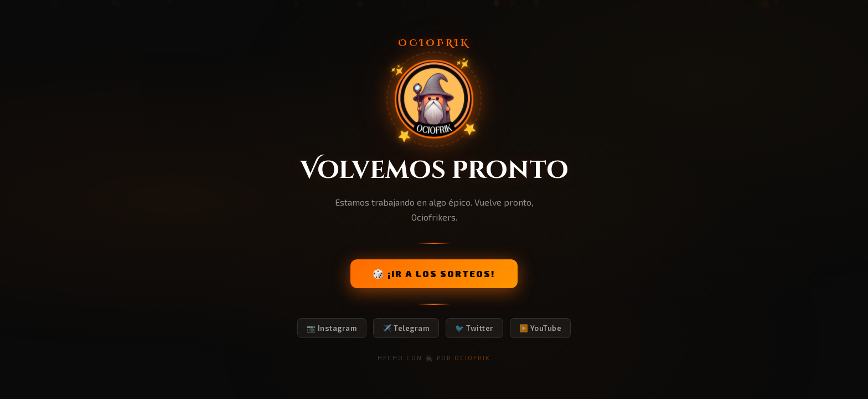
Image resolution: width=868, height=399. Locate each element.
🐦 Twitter (474, 328)
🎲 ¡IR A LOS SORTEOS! (434, 273)
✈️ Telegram (406, 328)
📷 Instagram (332, 328)
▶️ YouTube (541, 328)
